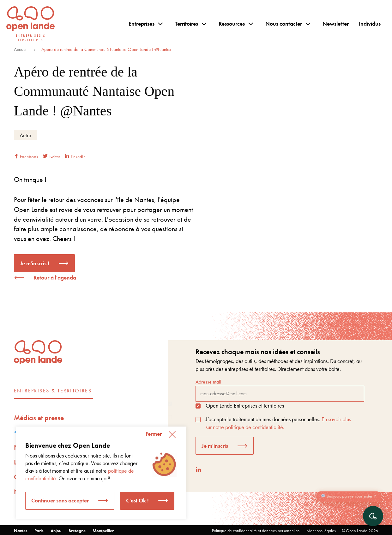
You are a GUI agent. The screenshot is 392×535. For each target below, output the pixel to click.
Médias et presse (39, 418)
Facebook (26, 157)
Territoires (187, 24)
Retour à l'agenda (55, 277)
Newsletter (336, 24)
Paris (39, 531)
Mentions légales (321, 531)
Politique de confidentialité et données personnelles (256, 531)
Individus (370, 24)
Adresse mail (280, 390)
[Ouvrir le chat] (373, 516)
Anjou (56, 531)
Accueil (21, 49)
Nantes (21, 531)
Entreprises (142, 24)
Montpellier (103, 531)
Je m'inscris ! (35, 263)
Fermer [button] (154, 434)
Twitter (51, 157)
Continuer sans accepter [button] (60, 500)
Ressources (232, 24)
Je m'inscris (215, 446)
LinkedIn (75, 157)
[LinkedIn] (198, 470)
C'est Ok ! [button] (137, 500)
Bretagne (77, 531)
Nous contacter (284, 24)
